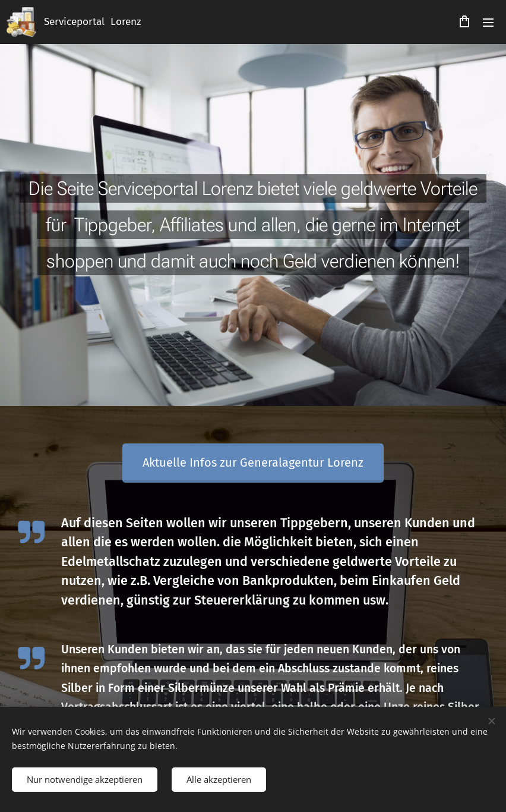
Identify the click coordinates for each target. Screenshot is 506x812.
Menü (488, 23)
